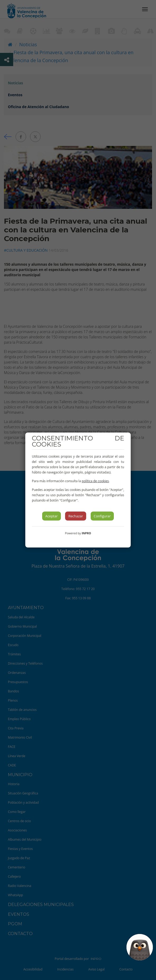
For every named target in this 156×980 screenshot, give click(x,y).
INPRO (86, 533)
